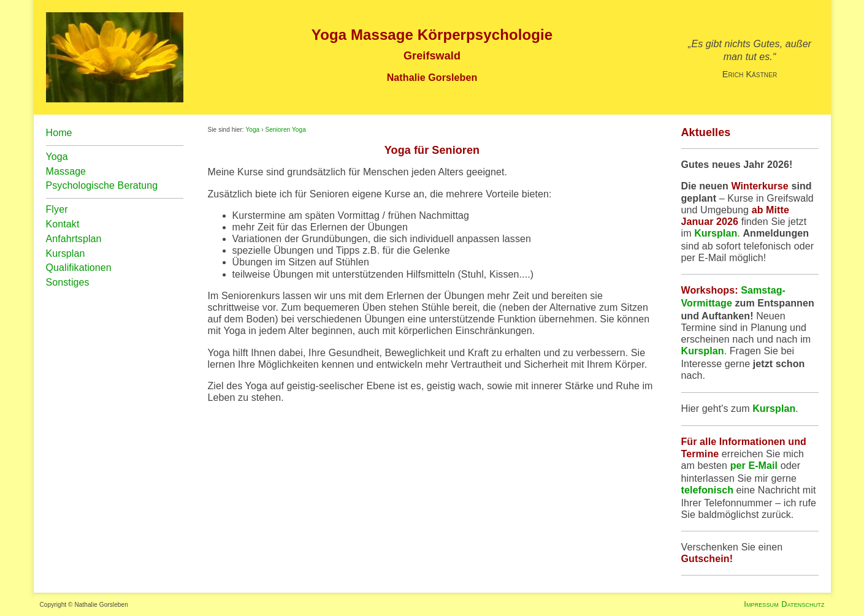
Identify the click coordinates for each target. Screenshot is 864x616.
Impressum (761, 604)
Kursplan (716, 233)
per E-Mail (754, 466)
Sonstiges (68, 282)
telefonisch (708, 490)
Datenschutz (803, 604)
